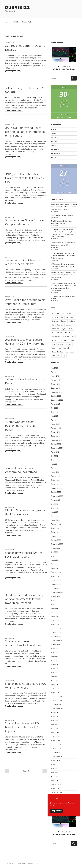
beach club (69, 317)
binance (55, 321)
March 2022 (55, 568)
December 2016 (57, 792)
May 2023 (55, 512)
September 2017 (57, 756)
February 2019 (56, 688)
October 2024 (56, 444)
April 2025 (55, 420)
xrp (64, 355)
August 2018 (56, 712)
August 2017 (55, 760)
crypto (64, 328)
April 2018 (55, 728)
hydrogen (66, 336)
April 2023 (55, 516)
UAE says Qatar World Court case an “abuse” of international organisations (25, 131)
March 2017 (55, 780)
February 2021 (56, 620)
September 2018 (57, 708)
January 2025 (56, 432)
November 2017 (57, 748)
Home (7, 22)
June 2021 (55, 604)
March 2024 (55, 472)
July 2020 (54, 648)
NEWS (16, 22)
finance (60, 332)
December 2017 (57, 744)
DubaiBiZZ (18, 7)
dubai (71, 328)
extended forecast (64, 114)
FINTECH (54, 141)
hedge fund (56, 336)
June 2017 (55, 768)
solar (54, 348)
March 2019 (55, 684)
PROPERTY (55, 149)
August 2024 (56, 452)
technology (67, 348)
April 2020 (55, 660)
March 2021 (55, 616)
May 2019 (54, 676)
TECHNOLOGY (56, 153)
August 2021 (55, 596)
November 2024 (57, 440)
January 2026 (56, 384)
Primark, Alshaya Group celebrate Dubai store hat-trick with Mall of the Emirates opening (64, 255)
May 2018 (55, 724)
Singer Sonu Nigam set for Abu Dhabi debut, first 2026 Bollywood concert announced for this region (64, 207)
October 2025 (56, 396)
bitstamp (72, 321)
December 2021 (57, 580)
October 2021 (56, 588)
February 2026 (56, 380)
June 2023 (55, 508)
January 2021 (56, 624)
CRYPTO (54, 133)
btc (53, 325)
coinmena (56, 328)
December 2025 (57, 388)
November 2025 (57, 392)
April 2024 (55, 468)
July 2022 (54, 552)
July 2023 (54, 504)
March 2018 (55, 732)
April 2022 (55, 564)
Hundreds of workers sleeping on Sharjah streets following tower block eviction (24, 599)
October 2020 (56, 636)
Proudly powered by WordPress (27, 863)
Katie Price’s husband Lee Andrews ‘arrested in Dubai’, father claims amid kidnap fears (63, 275)
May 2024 (55, 464)
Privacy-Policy (27, 22)
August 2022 (56, 548)
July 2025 (54, 408)
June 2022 (55, 556)
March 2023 (55, 520)
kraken (55, 340)
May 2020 (55, 656)
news (72, 340)
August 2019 (56, 664)
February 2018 (56, 736)
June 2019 (55, 672)
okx (53, 344)
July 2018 (54, 716)
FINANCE (54, 137)
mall (66, 340)
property (61, 344)
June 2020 (55, 652)
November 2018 (57, 700)
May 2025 (55, 416)
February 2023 (56, 524)
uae (53, 355)
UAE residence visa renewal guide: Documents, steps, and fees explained (63, 245)
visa (59, 355)
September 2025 (57, 400)
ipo (73, 336)
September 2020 (57, 640)
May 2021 (54, 608)
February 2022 (56, 572)
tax (60, 348)
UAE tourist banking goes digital (62, 215)
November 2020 (57, 632)
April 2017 (55, 776)
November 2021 (57, 584)
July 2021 (54, 600)
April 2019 (55, 680)
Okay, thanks (56, 811)
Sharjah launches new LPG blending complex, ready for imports (23, 727)
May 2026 (55, 368)
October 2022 (56, 540)
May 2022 (55, 560)
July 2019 (54, 668)
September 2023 (57, 496)
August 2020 (56, 644)
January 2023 (56, 528)
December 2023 (57, 484)
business (60, 325)
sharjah (69, 344)
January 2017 (56, 788)
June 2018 (55, 720)
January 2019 (56, 692)
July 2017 (54, 764)
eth (53, 332)
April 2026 (55, 372)
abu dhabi (56, 313)
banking (55, 317)
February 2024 (56, 476)
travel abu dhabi (58, 352)
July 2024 (54, 456)
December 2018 (57, 696)
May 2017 (54, 772)
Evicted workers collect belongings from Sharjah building (21, 425)
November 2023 (57, 488)
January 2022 (56, 576)
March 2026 (55, 376)
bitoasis (63, 321)
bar (62, 317)
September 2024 (57, 448)
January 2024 (56, 480)
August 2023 (56, 500)
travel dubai (70, 352)
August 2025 (56, 404)
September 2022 (57, 544)
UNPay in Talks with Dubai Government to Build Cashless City (24, 178)
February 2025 (56, 428)
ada (63, 313)
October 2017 (56, 752)
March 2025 (55, 424)
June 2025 (55, 412)
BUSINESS (55, 129)
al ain (69, 313)
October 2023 (56, 492)
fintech (68, 332)
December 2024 (57, 436)
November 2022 (57, 536)
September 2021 (57, 592)
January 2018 (56, 740)
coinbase (69, 325)
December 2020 (57, 628)
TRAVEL (54, 157)
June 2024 (55, 460)
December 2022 (57, 532)
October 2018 (56, 704)
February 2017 (56, 784)
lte (61, 340)
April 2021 (55, 612)
